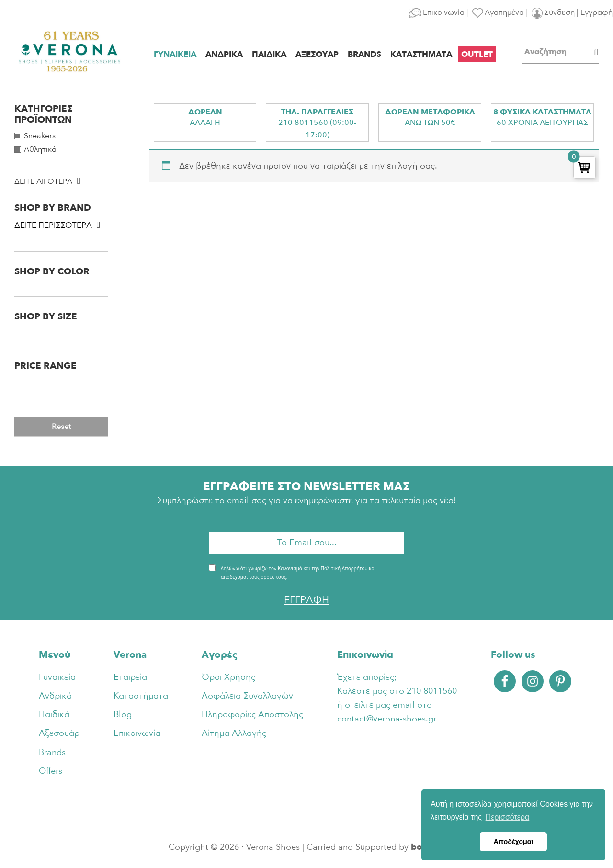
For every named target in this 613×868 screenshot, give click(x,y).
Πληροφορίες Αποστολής (252, 715)
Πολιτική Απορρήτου (344, 568)
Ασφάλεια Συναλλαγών (247, 696)
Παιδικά (54, 715)
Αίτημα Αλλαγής (234, 733)
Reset (61, 427)
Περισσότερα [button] (508, 817)
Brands (52, 752)
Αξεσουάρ (59, 733)
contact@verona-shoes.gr (387, 719)
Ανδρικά (55, 696)
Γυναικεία (57, 677)
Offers (51, 771)
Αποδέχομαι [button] (513, 842)
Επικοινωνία (137, 733)
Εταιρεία (130, 677)
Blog (123, 715)
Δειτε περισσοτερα (53, 225)
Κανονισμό (290, 568)
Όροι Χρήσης (228, 677)
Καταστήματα (141, 696)
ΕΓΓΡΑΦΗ (306, 600)
